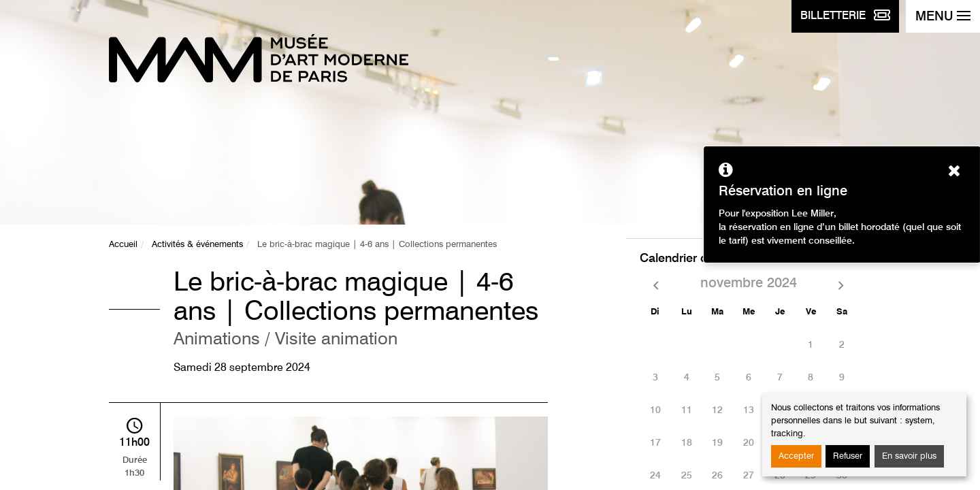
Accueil (123, 245)
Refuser (848, 456)
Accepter (796, 456)
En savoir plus (909, 456)
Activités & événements (197, 245)
